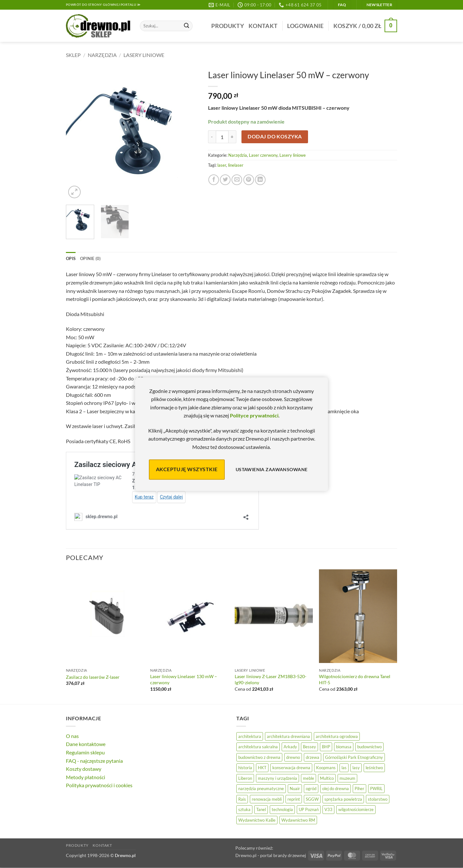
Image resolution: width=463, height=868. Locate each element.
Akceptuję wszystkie (187, 469)
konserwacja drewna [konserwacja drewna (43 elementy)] (291, 768)
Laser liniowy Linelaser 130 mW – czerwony (184, 679)
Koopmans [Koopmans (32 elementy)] (326, 768)
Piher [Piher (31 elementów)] (359, 789)
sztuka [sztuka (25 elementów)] (244, 809)
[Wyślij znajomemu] (237, 180)
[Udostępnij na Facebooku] (214, 180)
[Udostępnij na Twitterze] (225, 180)
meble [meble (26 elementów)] (309, 778)
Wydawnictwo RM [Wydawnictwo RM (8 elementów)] (298, 820)
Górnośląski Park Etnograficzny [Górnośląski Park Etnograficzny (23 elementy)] (354, 757)
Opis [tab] (71, 258)
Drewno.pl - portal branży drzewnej (271, 855)
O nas (72, 736)
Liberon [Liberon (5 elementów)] (245, 778)
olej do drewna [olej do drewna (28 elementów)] (336, 789)
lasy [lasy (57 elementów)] (356, 768)
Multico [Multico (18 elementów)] (327, 778)
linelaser (236, 165)
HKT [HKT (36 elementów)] (262, 768)
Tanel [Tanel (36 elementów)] (261, 809)
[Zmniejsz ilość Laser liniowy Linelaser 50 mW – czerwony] (212, 137)
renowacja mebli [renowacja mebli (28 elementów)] (267, 799)
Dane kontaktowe (86, 744)
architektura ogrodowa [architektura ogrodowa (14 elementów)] (337, 736)
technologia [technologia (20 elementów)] (282, 809)
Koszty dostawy (84, 769)
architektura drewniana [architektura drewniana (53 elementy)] (288, 736)
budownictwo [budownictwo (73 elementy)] (369, 747)
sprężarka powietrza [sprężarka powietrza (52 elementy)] (343, 799)
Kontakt (263, 26)
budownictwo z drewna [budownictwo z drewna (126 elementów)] (259, 757)
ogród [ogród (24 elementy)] (311, 789)
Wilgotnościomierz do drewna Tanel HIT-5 (355, 679)
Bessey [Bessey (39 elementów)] (309, 747)
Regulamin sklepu (85, 752)
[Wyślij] (186, 26)
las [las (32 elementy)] (344, 768)
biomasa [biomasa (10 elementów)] (344, 747)
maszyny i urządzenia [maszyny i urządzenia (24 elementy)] (277, 778)
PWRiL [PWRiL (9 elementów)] (376, 789)
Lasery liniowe (144, 55)
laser (222, 165)
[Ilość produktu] (222, 137)
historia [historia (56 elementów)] (245, 768)
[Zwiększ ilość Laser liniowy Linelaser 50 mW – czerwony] (232, 137)
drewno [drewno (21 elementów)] (293, 757)
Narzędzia (102, 55)
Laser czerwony (263, 155)
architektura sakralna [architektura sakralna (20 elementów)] (258, 747)
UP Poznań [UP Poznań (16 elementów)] (309, 809)
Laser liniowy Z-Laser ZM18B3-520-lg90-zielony (271, 679)
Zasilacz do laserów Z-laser (93, 677)
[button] (305, 26)
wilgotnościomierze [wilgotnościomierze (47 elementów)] (356, 809)
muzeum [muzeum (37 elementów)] (347, 778)
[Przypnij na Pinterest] (249, 180)
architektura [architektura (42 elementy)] (250, 736)
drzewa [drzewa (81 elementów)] (313, 757)
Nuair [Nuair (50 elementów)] (295, 789)
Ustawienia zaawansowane (272, 469)
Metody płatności (86, 777)
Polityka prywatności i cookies (99, 785)
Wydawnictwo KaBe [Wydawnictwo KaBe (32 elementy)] (257, 820)
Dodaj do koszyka (275, 136)
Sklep (73, 55)
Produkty (228, 26)
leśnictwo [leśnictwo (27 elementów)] (374, 768)
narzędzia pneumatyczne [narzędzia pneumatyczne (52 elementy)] (261, 789)
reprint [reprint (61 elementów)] (294, 799)
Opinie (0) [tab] (91, 258)
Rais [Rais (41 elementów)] (242, 799)
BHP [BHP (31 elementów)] (326, 747)
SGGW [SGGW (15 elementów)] (312, 799)
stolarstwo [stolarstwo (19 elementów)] (378, 799)
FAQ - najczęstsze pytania (94, 761)
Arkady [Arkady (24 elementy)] (290, 747)
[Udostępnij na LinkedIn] (260, 180)
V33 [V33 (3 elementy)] (328, 809)
